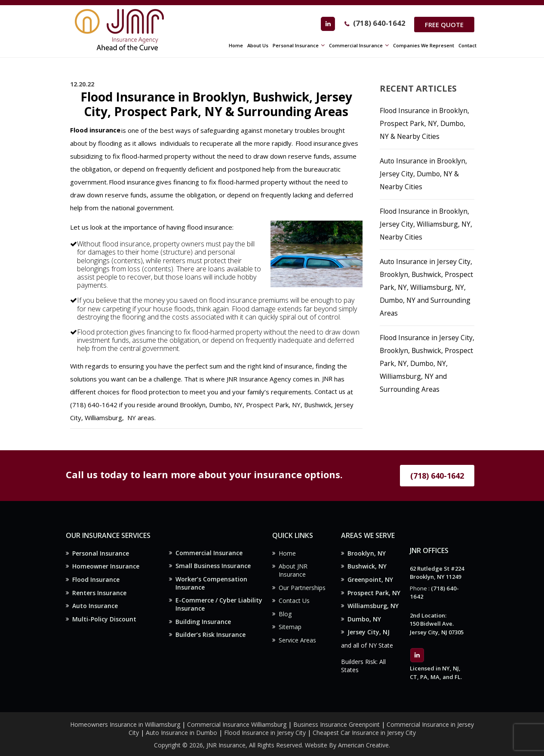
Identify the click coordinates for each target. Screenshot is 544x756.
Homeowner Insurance (106, 567)
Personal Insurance (101, 554)
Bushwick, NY (367, 567)
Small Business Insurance (213, 567)
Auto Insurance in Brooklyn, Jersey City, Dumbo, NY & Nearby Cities (425, 174)
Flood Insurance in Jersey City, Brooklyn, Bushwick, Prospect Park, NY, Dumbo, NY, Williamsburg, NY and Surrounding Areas (424, 363)
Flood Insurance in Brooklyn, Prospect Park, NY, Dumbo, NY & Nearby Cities (426, 123)
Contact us (330, 392)
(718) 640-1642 (377, 24)
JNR (327, 379)
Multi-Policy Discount (104, 622)
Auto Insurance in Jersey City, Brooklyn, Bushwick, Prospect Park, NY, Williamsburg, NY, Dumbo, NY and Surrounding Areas (427, 287)
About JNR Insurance (293, 571)
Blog (285, 616)
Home (287, 554)
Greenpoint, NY (370, 581)
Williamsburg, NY (373, 608)
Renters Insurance (99, 594)
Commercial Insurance (209, 553)
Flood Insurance (96, 581)
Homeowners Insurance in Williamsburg (125, 720)
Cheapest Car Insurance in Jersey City (364, 728)
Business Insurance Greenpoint (337, 720)
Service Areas (297, 644)
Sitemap (290, 630)
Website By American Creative (347, 741)
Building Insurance (203, 624)
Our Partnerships (302, 589)
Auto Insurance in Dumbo (181, 728)
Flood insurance (95, 130)
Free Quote (443, 25)
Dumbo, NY (364, 622)
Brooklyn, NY (367, 554)
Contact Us (294, 603)
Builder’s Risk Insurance (211, 638)
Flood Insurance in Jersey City (265, 728)
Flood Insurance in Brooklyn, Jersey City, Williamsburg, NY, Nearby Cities (427, 224)
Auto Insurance (95, 608)
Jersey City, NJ (369, 635)
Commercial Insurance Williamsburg (237, 720)
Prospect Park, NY (374, 594)
